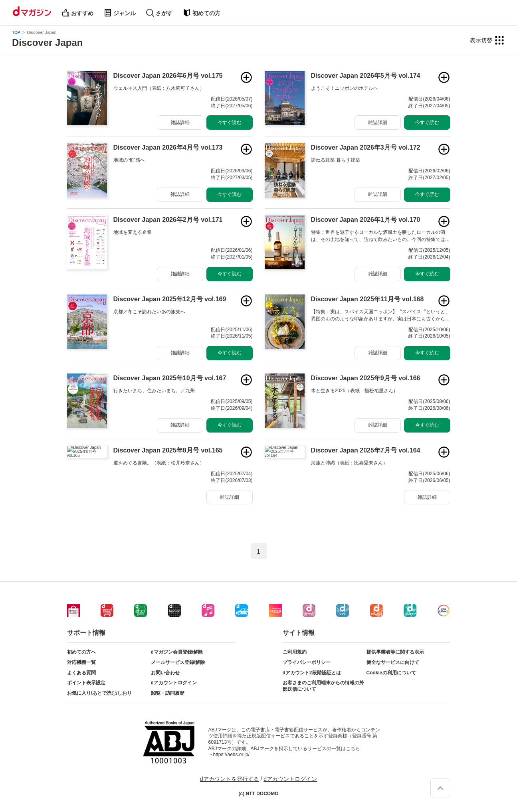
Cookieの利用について (391, 673)
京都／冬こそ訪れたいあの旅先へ (149, 312)
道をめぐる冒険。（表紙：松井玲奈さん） (159, 463)
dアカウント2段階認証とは (312, 673)
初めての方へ (81, 652)
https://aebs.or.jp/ (231, 755)
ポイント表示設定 (86, 683)
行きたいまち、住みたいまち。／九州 (154, 391)
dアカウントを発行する (230, 779)
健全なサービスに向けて (393, 662)
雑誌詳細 (180, 122)
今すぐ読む (230, 122)
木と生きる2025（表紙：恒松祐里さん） (355, 391)
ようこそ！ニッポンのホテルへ (345, 88)
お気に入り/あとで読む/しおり (100, 693)
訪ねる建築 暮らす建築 (336, 160)
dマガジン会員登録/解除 (177, 652)
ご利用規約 (295, 652)
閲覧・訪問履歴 (168, 693)
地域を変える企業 (133, 232)
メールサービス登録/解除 (178, 662)
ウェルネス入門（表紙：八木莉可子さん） (159, 88)
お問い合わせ (165, 673)
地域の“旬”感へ (129, 160)
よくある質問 (81, 673)
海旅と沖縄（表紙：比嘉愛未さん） (349, 463)
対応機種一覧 (81, 662)
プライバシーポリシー (307, 662)
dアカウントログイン (174, 683)
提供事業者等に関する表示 (395, 652)
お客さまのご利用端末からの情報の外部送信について (323, 686)
